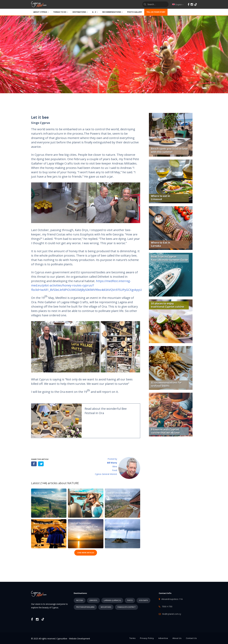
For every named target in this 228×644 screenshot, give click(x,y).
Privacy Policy (147, 638)
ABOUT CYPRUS (41, 12)
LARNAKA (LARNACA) (112, 600)
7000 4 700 (167, 606)
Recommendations (113, 12)
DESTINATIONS (80, 12)
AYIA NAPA (143, 600)
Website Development (80, 639)
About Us (177, 638)
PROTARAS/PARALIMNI (85, 607)
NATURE (73, 483)
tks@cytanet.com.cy (172, 614)
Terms (133, 638)
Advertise (163, 638)
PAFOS (130, 600)
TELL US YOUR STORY (156, 12)
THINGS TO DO (61, 12)
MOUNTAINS (106, 607)
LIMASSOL (93, 600)
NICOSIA (80, 600)
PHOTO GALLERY (135, 12)
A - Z (95, 12)
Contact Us (191, 638)
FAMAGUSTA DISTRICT (127, 607)
